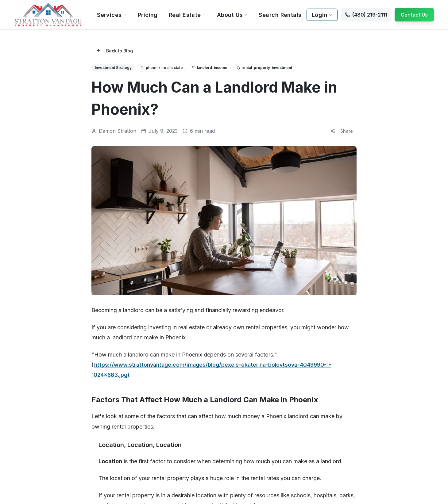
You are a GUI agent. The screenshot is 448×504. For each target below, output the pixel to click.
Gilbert (92, 322)
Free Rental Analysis (178, 231)
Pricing (148, 15)
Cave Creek (170, 305)
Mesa (91, 331)
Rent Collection (316, 240)
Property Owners (175, 213)
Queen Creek (243, 322)
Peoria (236, 313)
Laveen (165, 393)
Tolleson (238, 376)
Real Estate (187, 15)
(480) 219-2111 (332, 311)
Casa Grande (99, 411)
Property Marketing (320, 213)
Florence (166, 349)
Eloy (162, 340)
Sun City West (243, 349)
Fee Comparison (389, 231)
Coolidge (167, 313)
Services (112, 15)
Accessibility (165, 475)
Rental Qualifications (239, 475)
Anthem (93, 367)
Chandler (95, 340)
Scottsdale (96, 313)
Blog (19, 322)
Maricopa (167, 411)
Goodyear (168, 385)
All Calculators (386, 213)
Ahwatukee (97, 358)
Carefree (95, 402)
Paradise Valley (245, 305)
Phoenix (94, 305)
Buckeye (95, 393)
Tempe (93, 349)
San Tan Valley (244, 331)
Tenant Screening (319, 222)
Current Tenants (245, 213)
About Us (232, 15)
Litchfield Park (172, 402)
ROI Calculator (386, 222)
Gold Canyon (171, 376)
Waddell (237, 385)
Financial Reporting (320, 266)
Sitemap (198, 475)
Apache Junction (103, 376)
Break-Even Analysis (393, 248)
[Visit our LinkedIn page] (373, 383)
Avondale (95, 385)
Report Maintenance (249, 240)
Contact (22, 340)
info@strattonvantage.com (345, 323)
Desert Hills (169, 322)
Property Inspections (321, 257)
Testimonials (27, 331)
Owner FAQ (169, 240)
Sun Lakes (239, 358)
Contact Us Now (367, 349)
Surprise (237, 367)
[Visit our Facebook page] (349, 383)
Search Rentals (280, 15)
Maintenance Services (323, 248)
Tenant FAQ (241, 222)
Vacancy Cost (386, 240)
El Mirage (167, 331)
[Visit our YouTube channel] (386, 383)
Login (322, 15)
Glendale (166, 367)
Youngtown (240, 393)
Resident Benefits (247, 231)
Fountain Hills (170, 358)
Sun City (237, 340)
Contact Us (414, 15)
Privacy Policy (126, 475)
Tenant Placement (319, 231)
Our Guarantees (173, 248)
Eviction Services (318, 275)
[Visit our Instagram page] (361, 383)
